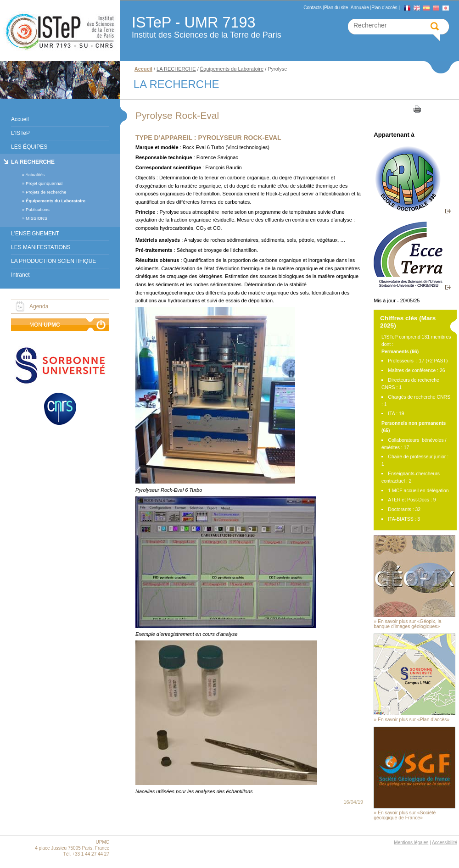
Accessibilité (445, 843)
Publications (38, 209)
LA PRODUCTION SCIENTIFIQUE (53, 261)
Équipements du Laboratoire (56, 201)
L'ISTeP (20, 133)
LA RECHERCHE (33, 162)
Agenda (39, 306)
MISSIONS (36, 218)
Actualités (35, 175)
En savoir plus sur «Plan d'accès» (414, 720)
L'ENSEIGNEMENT (35, 234)
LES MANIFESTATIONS (41, 247)
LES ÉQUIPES (29, 147)
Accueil (20, 119)
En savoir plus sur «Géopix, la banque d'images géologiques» (407, 624)
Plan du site (336, 8)
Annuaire (360, 8)
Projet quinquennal (44, 183)
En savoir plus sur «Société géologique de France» (405, 815)
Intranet (20, 275)
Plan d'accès (384, 8)
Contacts (312, 8)
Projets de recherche (46, 192)
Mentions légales (411, 843)
